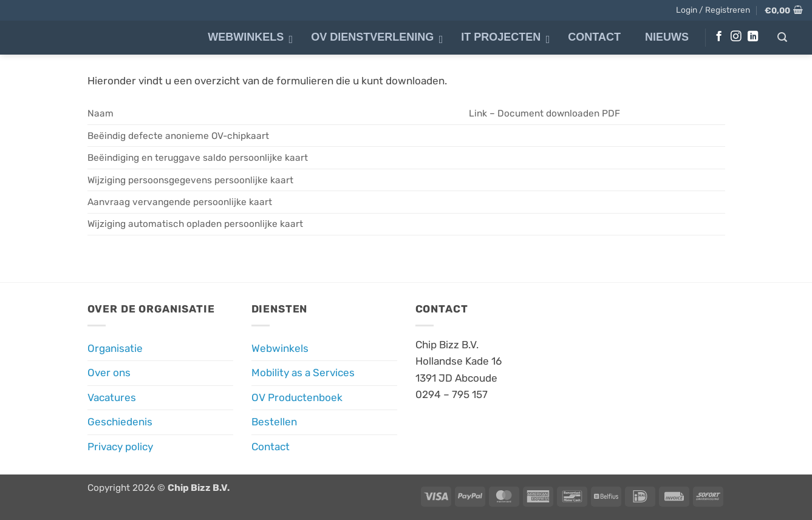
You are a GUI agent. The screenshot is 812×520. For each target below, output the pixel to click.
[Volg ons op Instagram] (736, 37)
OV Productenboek (297, 397)
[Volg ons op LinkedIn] (753, 37)
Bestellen (274, 422)
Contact (271, 447)
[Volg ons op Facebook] (719, 37)
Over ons (109, 373)
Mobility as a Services (303, 373)
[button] (713, 10)
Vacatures (112, 397)
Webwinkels (280, 348)
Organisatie (115, 348)
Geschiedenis (120, 422)
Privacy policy (120, 447)
